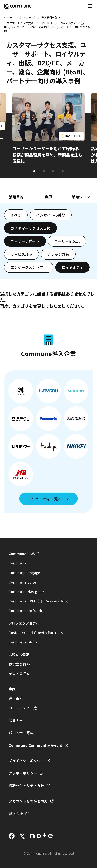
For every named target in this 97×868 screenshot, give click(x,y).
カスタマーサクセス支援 (30, 228)
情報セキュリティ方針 (26, 786)
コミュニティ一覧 (23, 708)
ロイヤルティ (72, 267)
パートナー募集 (21, 733)
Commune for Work (25, 611)
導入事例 (16, 698)
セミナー (16, 720)
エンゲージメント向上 (29, 267)
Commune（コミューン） (20, 17)
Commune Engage (24, 573)
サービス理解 (21, 254)
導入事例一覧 (49, 17)
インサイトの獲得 (51, 215)
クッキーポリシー (23, 773)
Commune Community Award (36, 745)
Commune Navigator (26, 591)
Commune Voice (22, 582)
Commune (18, 563)
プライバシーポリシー (26, 761)
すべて (16, 215)
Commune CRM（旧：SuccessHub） (40, 601)
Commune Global (24, 642)
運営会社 (16, 813)
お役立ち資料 (19, 664)
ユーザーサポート (25, 241)
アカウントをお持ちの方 (28, 801)
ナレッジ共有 (58, 254)
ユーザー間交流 (67, 241)
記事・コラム (19, 673)
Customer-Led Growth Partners (36, 632)
